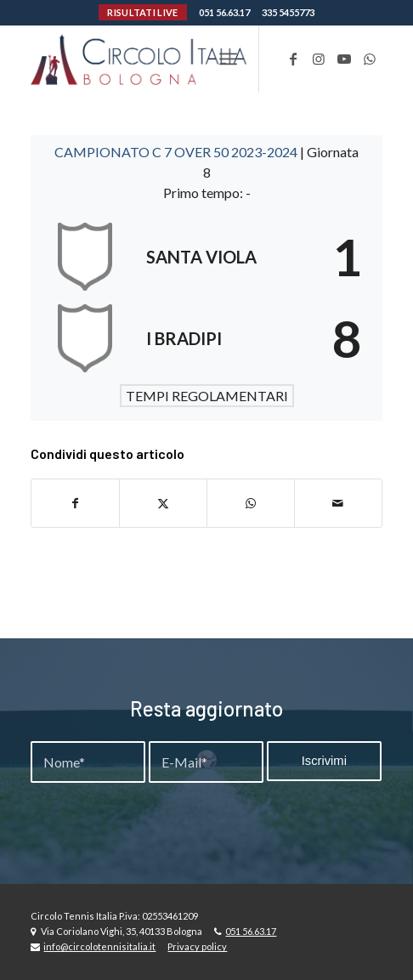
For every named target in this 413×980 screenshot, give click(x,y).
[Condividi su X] (163, 503)
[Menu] (228, 59)
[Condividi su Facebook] (75, 503)
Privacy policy (197, 946)
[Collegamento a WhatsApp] (370, 59)
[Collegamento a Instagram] (319, 59)
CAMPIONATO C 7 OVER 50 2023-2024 (177, 152)
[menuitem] (228, 59)
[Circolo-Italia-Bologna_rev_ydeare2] (171, 59)
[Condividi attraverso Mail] (338, 503)
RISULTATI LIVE (142, 12)
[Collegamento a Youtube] (344, 59)
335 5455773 (288, 12)
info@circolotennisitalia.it (99, 946)
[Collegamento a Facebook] (293, 59)
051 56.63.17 (224, 12)
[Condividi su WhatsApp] (251, 503)
